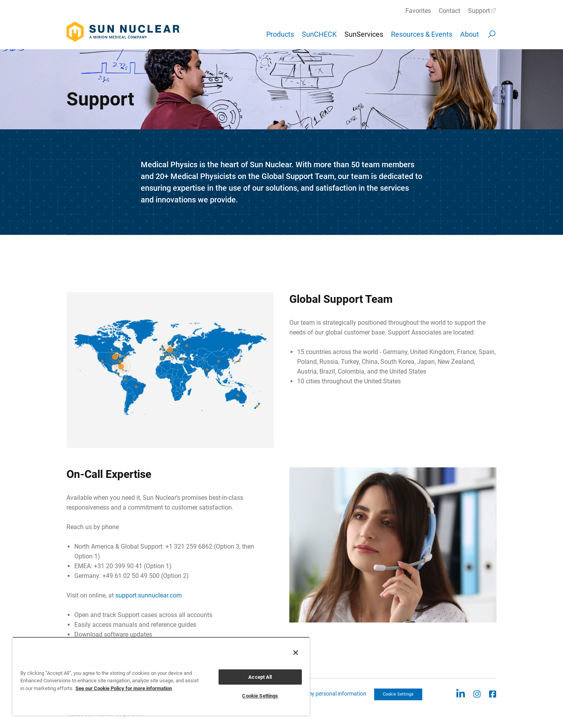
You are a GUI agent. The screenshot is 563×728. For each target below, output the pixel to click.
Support (479, 11)
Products (280, 34)
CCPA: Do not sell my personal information (316, 694)
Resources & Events (422, 34)
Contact (449, 11)
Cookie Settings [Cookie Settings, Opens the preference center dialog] (260, 696)
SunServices (364, 34)
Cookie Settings (398, 694)
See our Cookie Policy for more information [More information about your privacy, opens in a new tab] (124, 688)
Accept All (260, 677)
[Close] (296, 653)
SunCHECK (319, 34)
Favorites (418, 11)
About (470, 34)
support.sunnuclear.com (149, 595)
